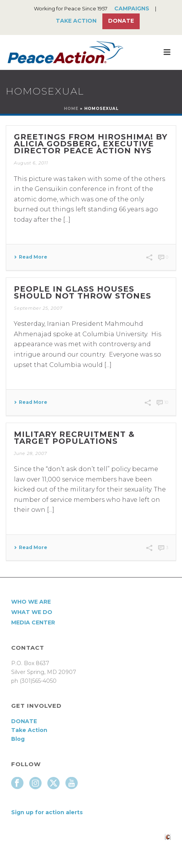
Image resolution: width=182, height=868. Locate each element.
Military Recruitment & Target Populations (74, 438)
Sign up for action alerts (47, 812)
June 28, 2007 (30, 453)
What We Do (32, 612)
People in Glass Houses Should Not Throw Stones (83, 292)
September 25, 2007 (38, 308)
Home (71, 109)
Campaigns (132, 8)
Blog (18, 739)
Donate (121, 21)
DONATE (24, 721)
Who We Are (31, 602)
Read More (31, 257)
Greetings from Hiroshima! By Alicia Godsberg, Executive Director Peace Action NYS (91, 144)
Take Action (76, 21)
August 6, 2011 (31, 163)
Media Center (33, 622)
